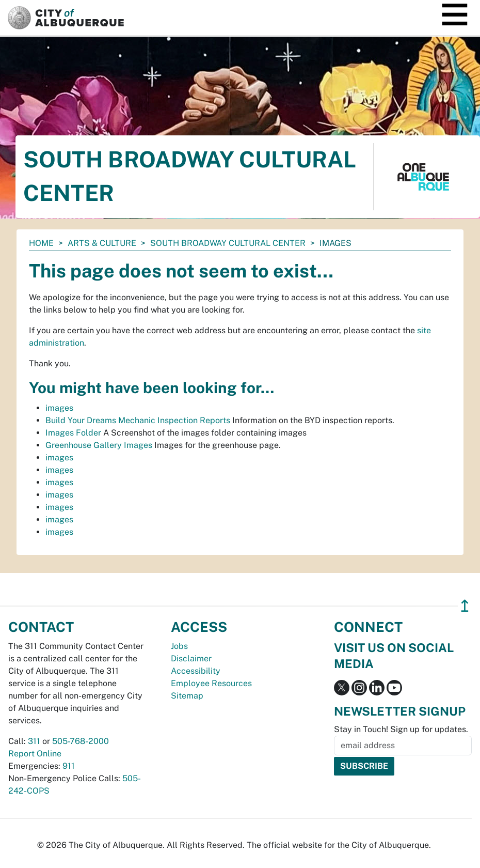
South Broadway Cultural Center (228, 243)
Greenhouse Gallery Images (99, 445)
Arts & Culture (102, 243)
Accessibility (196, 671)
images (59, 408)
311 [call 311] (34, 741)
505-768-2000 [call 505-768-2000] (81, 741)
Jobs (179, 646)
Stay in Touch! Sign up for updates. (401, 729)
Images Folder (73, 433)
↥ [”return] (465, 606)
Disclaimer (191, 658)
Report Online (35, 754)
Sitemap (187, 696)
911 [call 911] (69, 766)
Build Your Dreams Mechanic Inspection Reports (138, 420)
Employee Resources (211, 683)
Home (41, 243)
